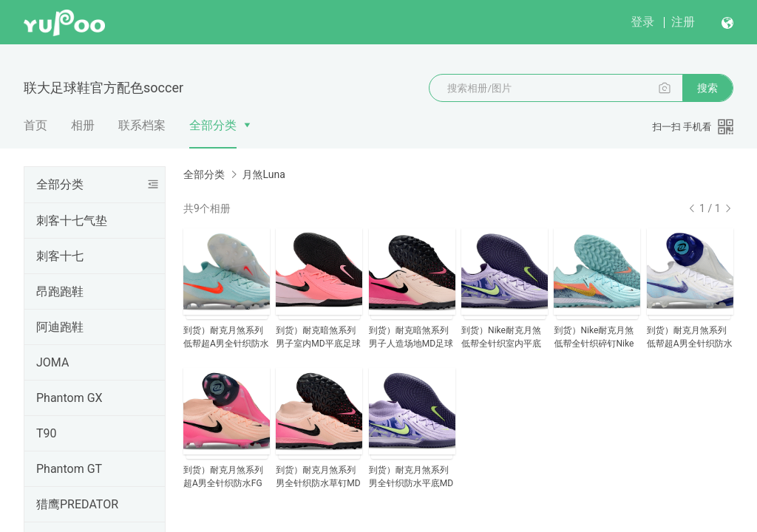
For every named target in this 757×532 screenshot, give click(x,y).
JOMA (52, 362)
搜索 (707, 88)
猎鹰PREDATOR (77, 504)
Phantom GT (69, 469)
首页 (35, 125)
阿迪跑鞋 (60, 327)
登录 (642, 22)
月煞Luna (263, 174)
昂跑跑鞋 (60, 291)
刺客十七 (60, 256)
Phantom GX (69, 398)
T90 (47, 433)
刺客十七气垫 (72, 221)
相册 (83, 125)
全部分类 (213, 125)
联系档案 (142, 125)
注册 (683, 22)
